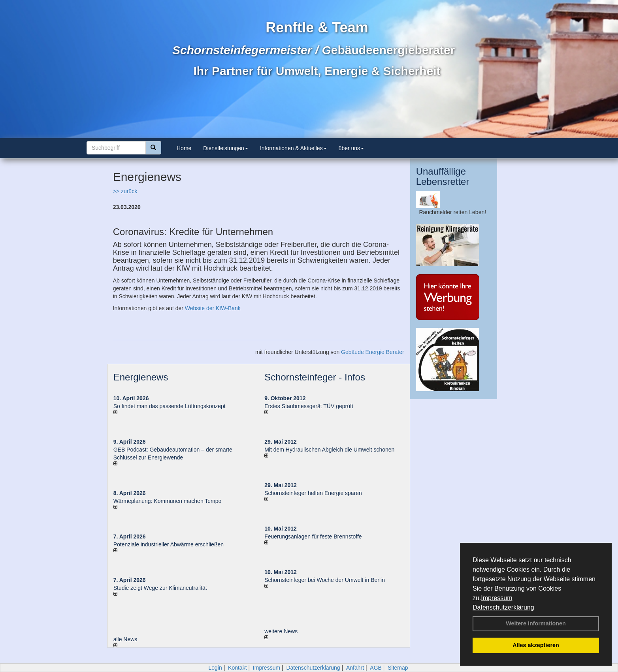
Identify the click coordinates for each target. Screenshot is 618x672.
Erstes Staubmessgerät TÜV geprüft (309, 406)
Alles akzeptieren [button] (536, 645)
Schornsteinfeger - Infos (315, 377)
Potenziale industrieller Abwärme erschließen (169, 544)
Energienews (141, 377)
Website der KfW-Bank (213, 308)
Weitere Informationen (536, 623)
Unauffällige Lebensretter (443, 176)
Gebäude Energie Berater (373, 352)
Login (215, 668)
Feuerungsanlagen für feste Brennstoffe (313, 536)
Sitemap (398, 668)
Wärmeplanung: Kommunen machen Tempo (168, 501)
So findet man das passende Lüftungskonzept (170, 406)
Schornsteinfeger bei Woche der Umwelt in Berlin (325, 580)
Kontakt (237, 668)
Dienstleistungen (226, 148)
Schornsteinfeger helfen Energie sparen (313, 493)
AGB (376, 668)
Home (184, 148)
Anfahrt (355, 668)
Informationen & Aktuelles (293, 148)
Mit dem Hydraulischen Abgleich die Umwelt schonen (329, 450)
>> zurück (125, 191)
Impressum (496, 598)
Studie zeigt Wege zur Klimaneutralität (160, 588)
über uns (351, 148)
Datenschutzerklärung (503, 607)
